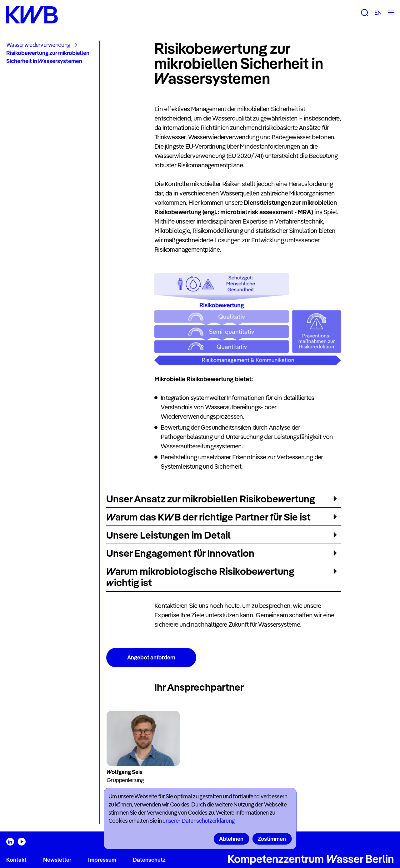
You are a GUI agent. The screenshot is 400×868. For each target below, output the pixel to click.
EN (378, 13)
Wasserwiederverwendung (38, 45)
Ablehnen (231, 839)
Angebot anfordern (151, 657)
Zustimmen (272, 839)
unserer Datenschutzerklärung (198, 821)
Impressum (102, 860)
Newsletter (57, 860)
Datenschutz (149, 860)
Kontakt (16, 860)
